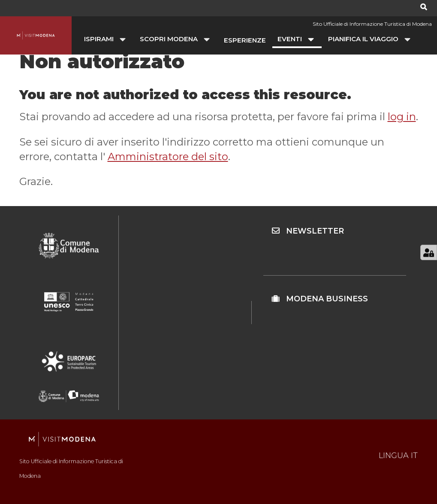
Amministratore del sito (168, 156)
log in (402, 117)
